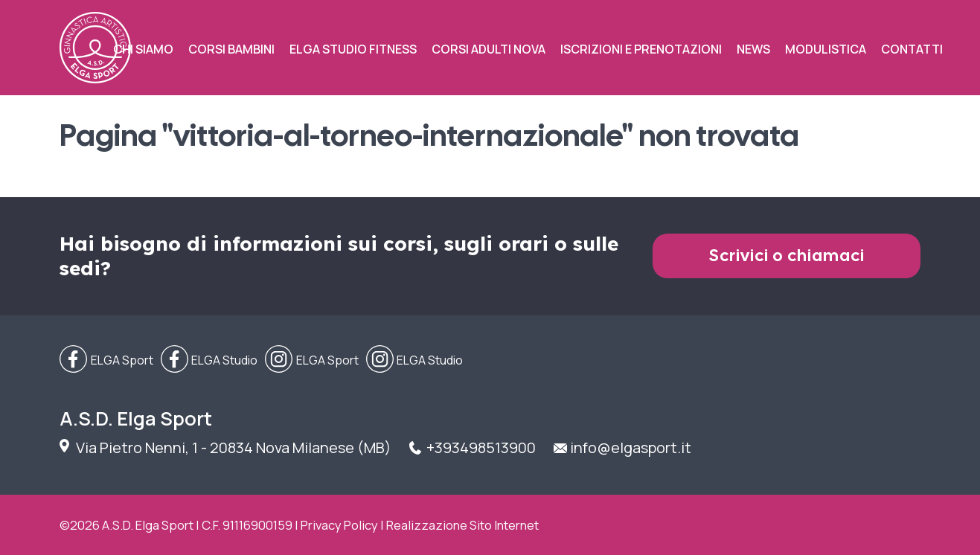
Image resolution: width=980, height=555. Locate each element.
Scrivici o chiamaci (787, 256)
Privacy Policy (339, 525)
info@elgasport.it (631, 447)
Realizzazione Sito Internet (462, 525)
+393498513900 (481, 447)
